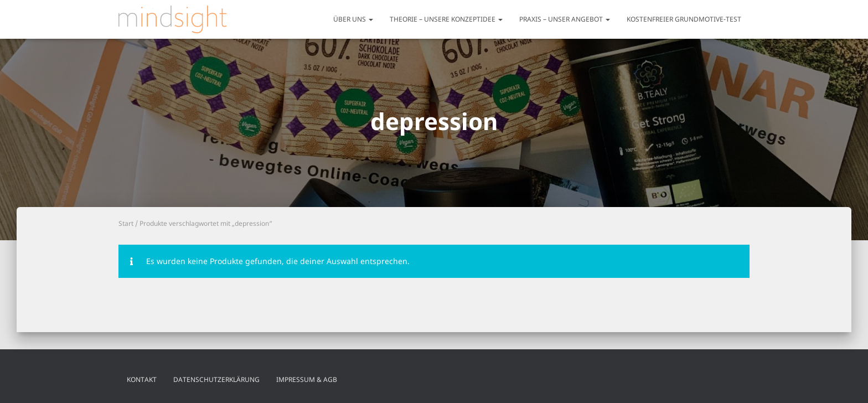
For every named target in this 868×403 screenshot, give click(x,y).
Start (126, 223)
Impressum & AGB (307, 379)
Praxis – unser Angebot (565, 19)
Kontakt (142, 379)
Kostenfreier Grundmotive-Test (684, 19)
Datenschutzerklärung (216, 379)
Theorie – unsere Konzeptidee (446, 19)
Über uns (353, 19)
